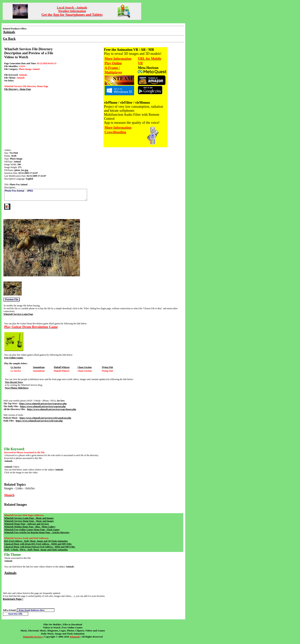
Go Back (9, 39)
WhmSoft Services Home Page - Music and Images (29, 521)
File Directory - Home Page (18, 89)
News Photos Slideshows (17, 388)
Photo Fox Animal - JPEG (46, 195)
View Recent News (14, 382)
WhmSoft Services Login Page (18, 314)
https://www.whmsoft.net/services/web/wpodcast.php (45, 418)
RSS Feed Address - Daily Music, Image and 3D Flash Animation (36, 541)
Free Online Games (14, 358)
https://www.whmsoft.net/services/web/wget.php (39, 421)
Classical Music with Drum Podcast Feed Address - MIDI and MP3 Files (40, 547)
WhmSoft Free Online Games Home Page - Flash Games (32, 530)
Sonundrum (39, 367)
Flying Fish (108, 367)
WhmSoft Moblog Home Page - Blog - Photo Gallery (30, 527)
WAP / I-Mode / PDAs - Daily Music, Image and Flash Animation (36, 550)
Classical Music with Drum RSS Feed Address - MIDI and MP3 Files (38, 544)
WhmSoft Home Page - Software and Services (27, 524)
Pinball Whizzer (62, 367)
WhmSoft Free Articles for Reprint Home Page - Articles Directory (37, 532)
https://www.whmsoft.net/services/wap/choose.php (51, 409)
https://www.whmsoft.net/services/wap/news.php (43, 404)
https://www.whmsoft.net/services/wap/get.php (43, 406)
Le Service (16, 367)
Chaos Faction (85, 367)
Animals (10, 573)
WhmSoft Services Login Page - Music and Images (29, 518)
